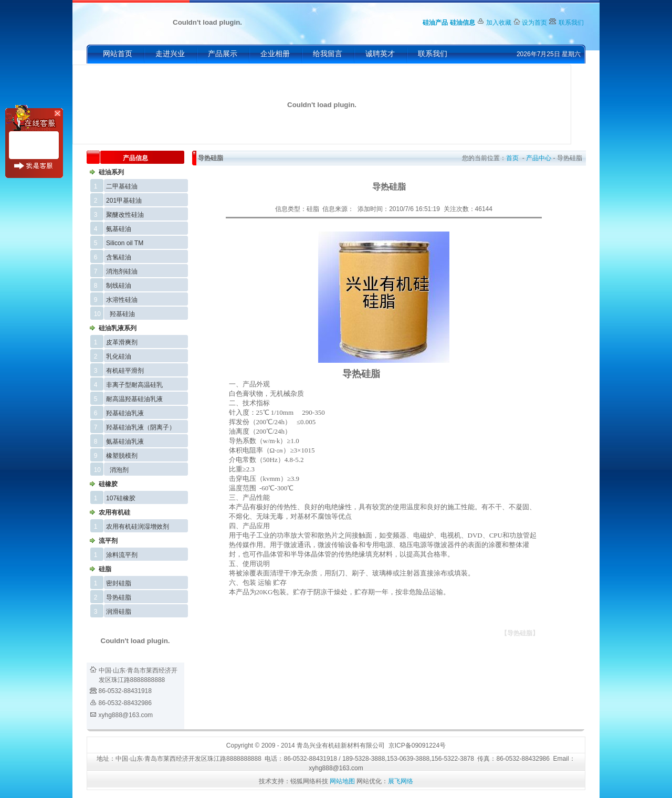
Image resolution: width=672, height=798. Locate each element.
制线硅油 (119, 286)
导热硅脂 (119, 597)
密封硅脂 (119, 583)
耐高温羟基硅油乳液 (134, 399)
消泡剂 (119, 470)
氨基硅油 (119, 229)
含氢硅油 (119, 257)
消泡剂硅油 (122, 271)
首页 (512, 158)
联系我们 (571, 23)
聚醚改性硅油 (125, 215)
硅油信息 (463, 23)
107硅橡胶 (121, 498)
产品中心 (539, 158)
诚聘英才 (380, 54)
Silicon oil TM (125, 243)
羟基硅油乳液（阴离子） (141, 427)
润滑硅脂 (119, 612)
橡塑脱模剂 (122, 456)
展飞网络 (401, 781)
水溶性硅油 (122, 300)
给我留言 (328, 54)
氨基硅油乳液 (125, 442)
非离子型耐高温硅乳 (134, 385)
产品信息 (135, 158)
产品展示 (223, 54)
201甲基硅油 (124, 201)
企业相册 (275, 54)
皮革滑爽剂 (122, 342)
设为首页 (534, 23)
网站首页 (118, 54)
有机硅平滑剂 (125, 371)
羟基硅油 (122, 314)
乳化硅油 (119, 356)
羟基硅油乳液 (125, 413)
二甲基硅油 (122, 186)
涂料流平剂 (122, 555)
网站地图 (342, 781)
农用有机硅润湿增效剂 (138, 527)
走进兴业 (170, 54)
